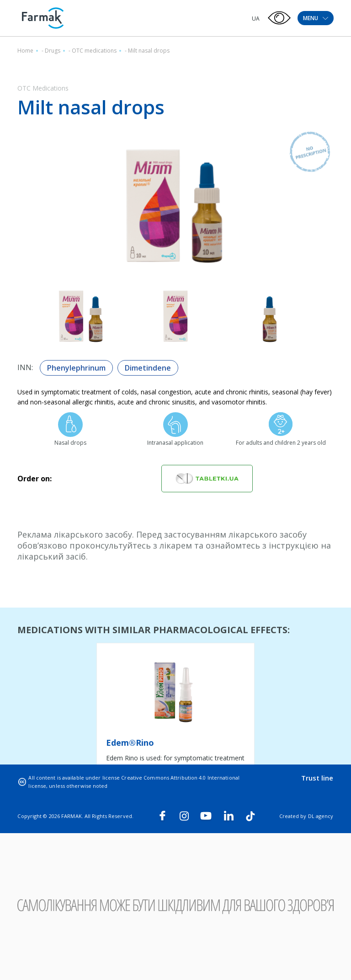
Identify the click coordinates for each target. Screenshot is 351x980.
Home (25, 51)
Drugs (53, 51)
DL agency (321, 816)
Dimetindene (148, 368)
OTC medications (94, 51)
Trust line (317, 778)
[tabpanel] (175, 726)
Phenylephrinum (76, 368)
